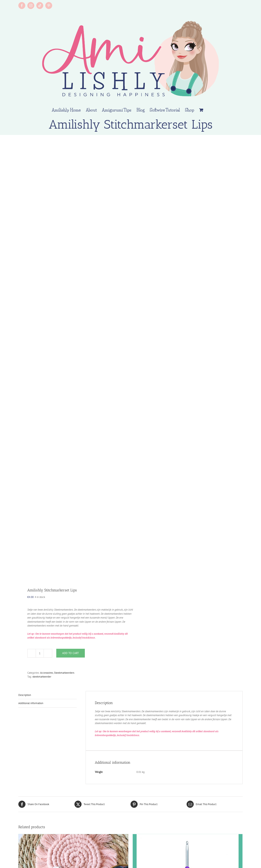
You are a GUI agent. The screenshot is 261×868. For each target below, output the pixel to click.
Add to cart (71, 653)
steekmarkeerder (42, 677)
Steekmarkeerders (64, 673)
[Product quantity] (40, 653)
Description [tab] (25, 695)
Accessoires (47, 673)
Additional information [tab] (31, 703)
